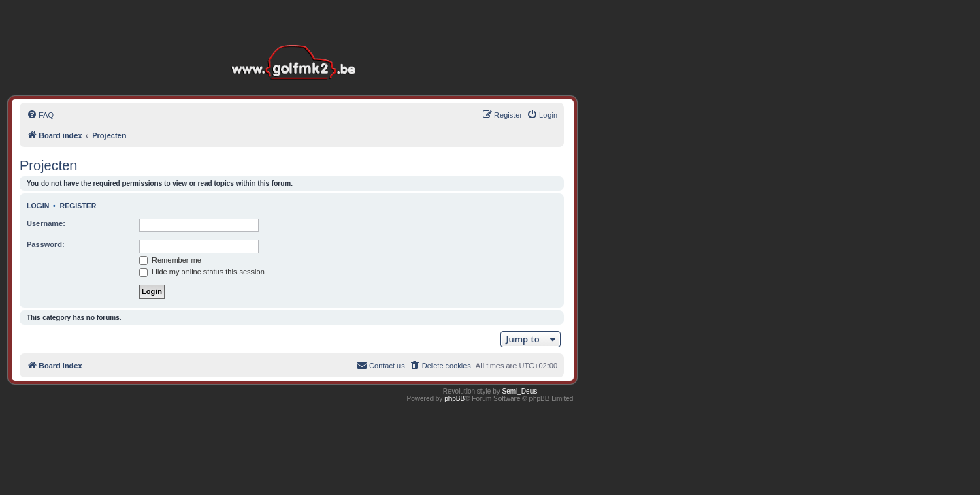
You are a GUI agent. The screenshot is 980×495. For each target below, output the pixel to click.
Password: (46, 244)
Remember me (170, 260)
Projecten (49, 165)
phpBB (455, 399)
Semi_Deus (520, 391)
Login (38, 206)
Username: (46, 223)
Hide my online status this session (202, 272)
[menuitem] (40, 115)
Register (78, 206)
